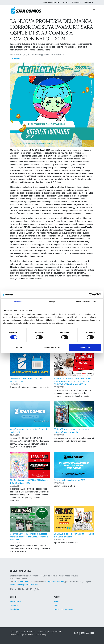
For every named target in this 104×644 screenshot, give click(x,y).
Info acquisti (16, 602)
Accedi (65, 2)
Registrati (76, 2)
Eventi (56, 605)
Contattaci (15, 605)
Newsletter (89, 2)
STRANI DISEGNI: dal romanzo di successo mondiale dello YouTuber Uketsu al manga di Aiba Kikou (29, 537)
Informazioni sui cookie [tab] (86, 302)
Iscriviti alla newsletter (64, 609)
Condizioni (15, 609)
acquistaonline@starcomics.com (24, 585)
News (56, 602)
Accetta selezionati (52, 347)
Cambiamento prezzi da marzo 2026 (69, 480)
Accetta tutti (85, 347)
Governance (28, 635)
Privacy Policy (16, 635)
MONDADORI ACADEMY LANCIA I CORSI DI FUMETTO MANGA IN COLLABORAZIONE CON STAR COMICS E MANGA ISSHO (73, 381)
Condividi (15, 59)
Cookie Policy (40, 635)
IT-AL (59, 632)
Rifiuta (19, 347)
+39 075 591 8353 (22, 582)
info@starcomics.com (55, 582)
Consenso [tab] (18, 302)
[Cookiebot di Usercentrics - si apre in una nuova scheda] (91, 295)
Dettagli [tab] (52, 302)
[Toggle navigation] (94, 10)
